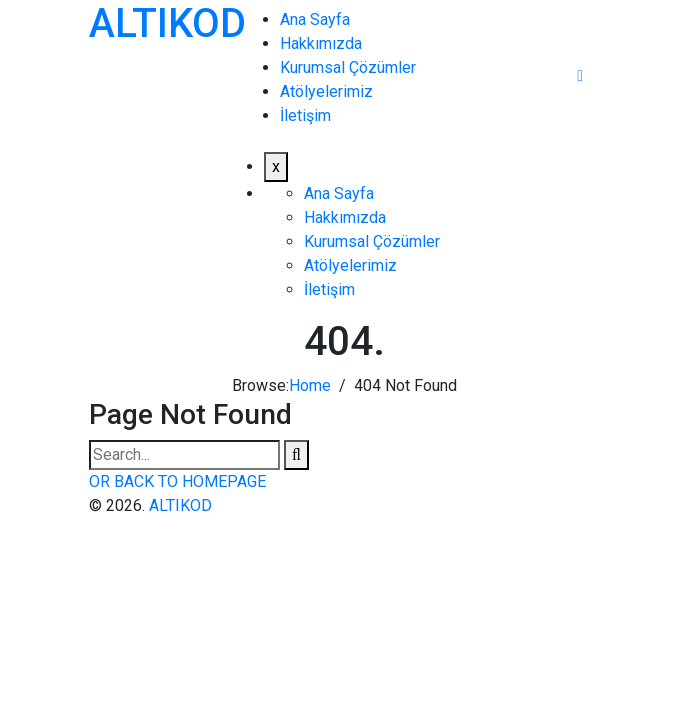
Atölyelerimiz (326, 91)
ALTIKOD (167, 23)
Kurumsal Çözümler (348, 67)
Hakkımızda (321, 43)
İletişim (305, 115)
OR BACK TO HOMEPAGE (177, 481)
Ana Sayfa (315, 19)
